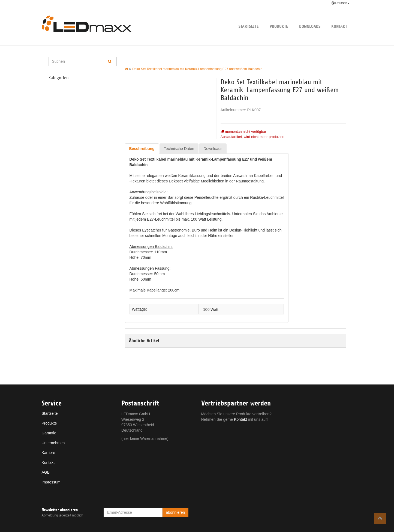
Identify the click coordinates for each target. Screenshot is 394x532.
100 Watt (211, 309)
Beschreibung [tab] (142, 149)
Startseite (249, 26)
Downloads (310, 26)
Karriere (49, 453)
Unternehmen (53, 443)
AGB (46, 472)
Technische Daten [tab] (179, 149)
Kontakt (339, 26)
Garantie (49, 433)
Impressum (51, 482)
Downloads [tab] (213, 149)
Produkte (279, 26)
